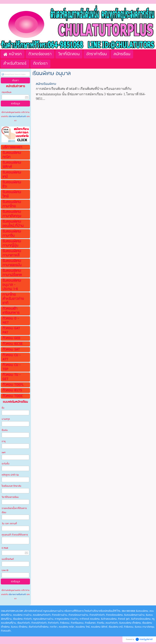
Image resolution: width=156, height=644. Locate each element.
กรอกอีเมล (7, 92)
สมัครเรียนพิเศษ (46, 84)
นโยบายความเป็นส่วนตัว (17, 116)
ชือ (3, 408)
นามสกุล (6, 419)
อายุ (4, 441)
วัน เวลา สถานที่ (10, 524)
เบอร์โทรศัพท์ (8, 559)
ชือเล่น (5, 430)
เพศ (4, 453)
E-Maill (5, 548)
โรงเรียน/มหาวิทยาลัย (11, 486)
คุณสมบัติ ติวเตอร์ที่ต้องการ (15, 535)
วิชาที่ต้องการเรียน (10, 497)
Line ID (5, 570)
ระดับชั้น (6, 464)
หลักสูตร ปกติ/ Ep (10, 475)
